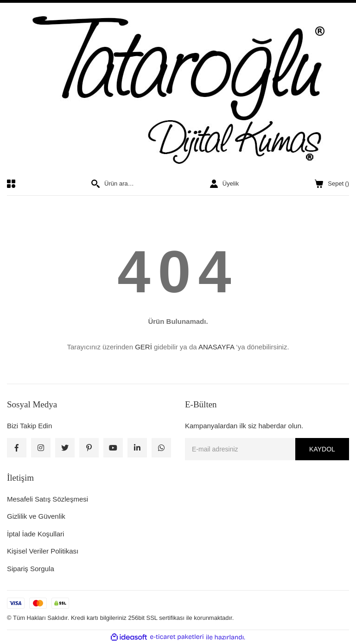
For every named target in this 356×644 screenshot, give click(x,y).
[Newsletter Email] (267, 449)
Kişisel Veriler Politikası (43, 551)
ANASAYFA (216, 347)
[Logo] (178, 91)
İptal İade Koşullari (35, 534)
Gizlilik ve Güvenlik (36, 516)
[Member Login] (224, 184)
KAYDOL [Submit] (322, 449)
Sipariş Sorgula (31, 569)
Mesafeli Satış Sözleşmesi (48, 499)
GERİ (143, 347)
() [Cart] (332, 184)
